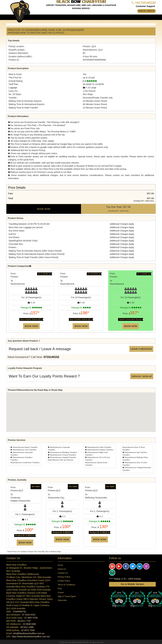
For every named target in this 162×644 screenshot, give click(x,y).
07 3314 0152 (29, 615)
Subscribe (62, 600)
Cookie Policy (64, 581)
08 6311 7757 (24, 621)
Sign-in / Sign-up (147, 11)
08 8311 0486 (27, 627)
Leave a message (141, 349)
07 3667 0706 (31, 618)
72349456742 (19, 612)
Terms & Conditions (66, 585)
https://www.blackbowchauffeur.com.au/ (31, 637)
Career (61, 592)
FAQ (60, 589)
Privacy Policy (64, 577)
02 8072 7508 (28, 630)
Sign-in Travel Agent (67, 596)
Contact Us (63, 573)
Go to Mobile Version (132, 584)
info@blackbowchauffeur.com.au (29, 633)
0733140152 (51, 357)
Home (60, 565)
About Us (62, 569)
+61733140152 (145, 3)
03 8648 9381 (30, 624)
